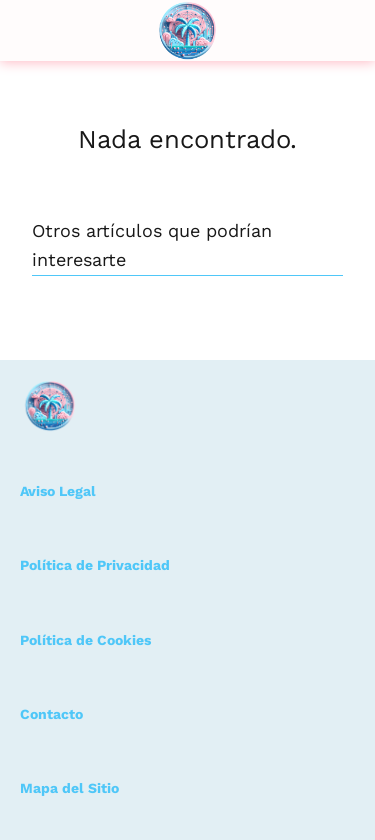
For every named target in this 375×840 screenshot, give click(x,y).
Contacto (51, 714)
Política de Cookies (85, 640)
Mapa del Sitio (69, 788)
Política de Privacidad (95, 565)
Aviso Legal (58, 491)
